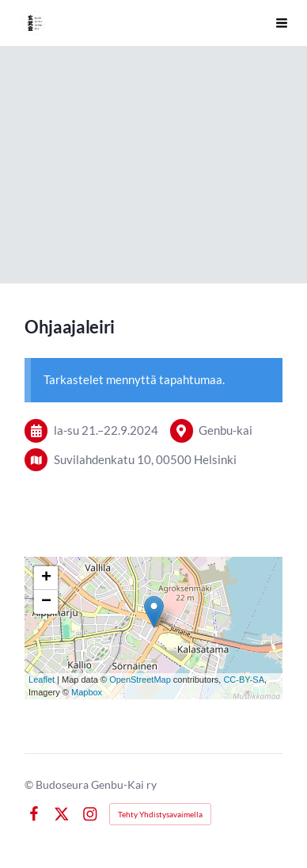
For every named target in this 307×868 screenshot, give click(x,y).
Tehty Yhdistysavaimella (160, 814)
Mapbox (87, 692)
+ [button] (46, 578)
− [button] (46, 602)
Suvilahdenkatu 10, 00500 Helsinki (145, 459)
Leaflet (42, 680)
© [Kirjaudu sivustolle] (30, 784)
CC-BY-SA (244, 680)
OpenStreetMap (140, 680)
